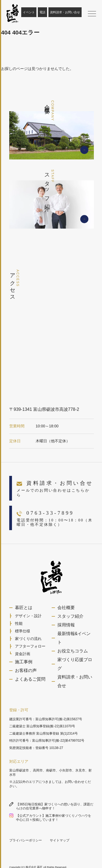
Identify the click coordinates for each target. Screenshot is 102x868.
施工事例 (24, 662)
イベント (29, 12)
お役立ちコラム (73, 651)
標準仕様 (23, 631)
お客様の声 (26, 670)
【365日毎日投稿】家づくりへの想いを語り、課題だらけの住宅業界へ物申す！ (55, 806)
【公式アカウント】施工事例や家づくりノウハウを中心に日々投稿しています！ (54, 818)
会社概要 (66, 608)
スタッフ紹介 (70, 616)
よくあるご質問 (30, 679)
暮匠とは (24, 608)
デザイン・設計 (28, 616)
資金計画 (23, 654)
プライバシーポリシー (26, 840)
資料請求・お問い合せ (65, 12)
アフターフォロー (30, 646)
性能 (19, 623)
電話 (42, 12)
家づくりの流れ (28, 639)
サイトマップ (60, 840)
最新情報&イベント (74, 638)
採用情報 (66, 625)
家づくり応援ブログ (75, 664)
